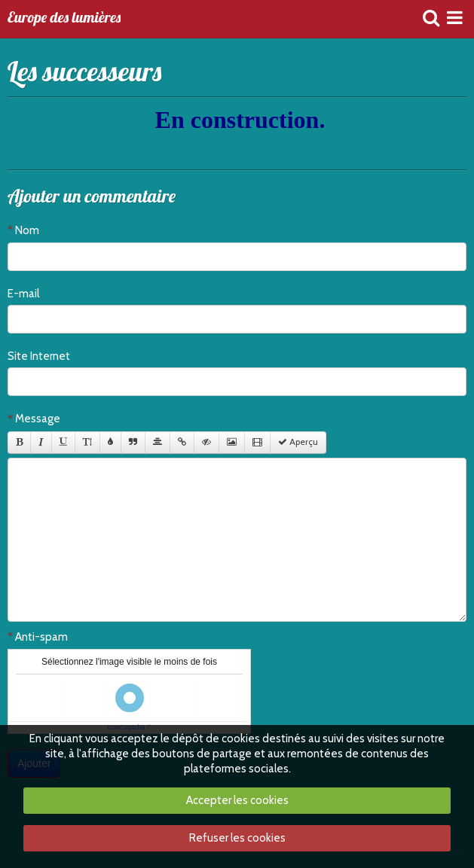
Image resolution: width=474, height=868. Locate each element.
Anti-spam (41, 637)
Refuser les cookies (237, 838)
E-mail (23, 294)
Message (38, 419)
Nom (27, 230)
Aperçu (298, 442)
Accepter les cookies (237, 800)
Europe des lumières (64, 18)
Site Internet (39, 356)
